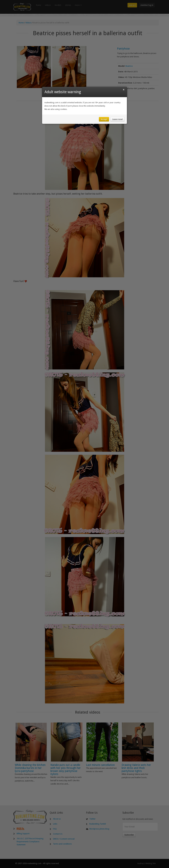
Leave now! (117, 119)
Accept (104, 119)
